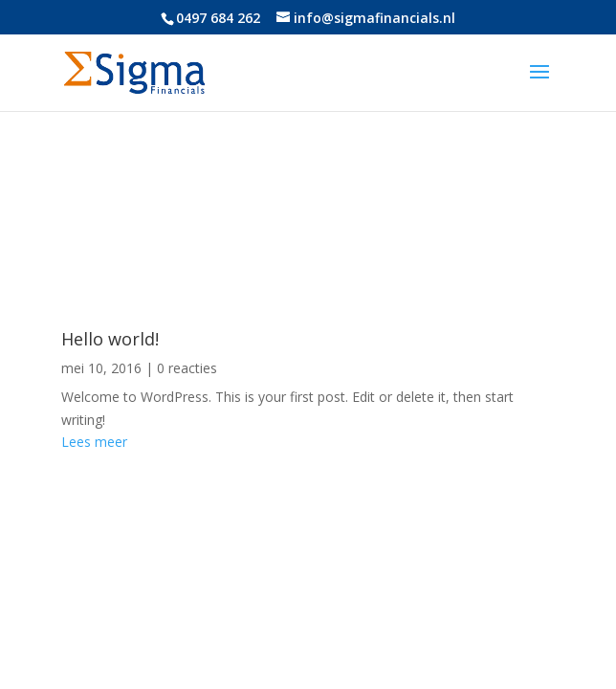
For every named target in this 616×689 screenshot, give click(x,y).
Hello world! (110, 339)
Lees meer (94, 442)
